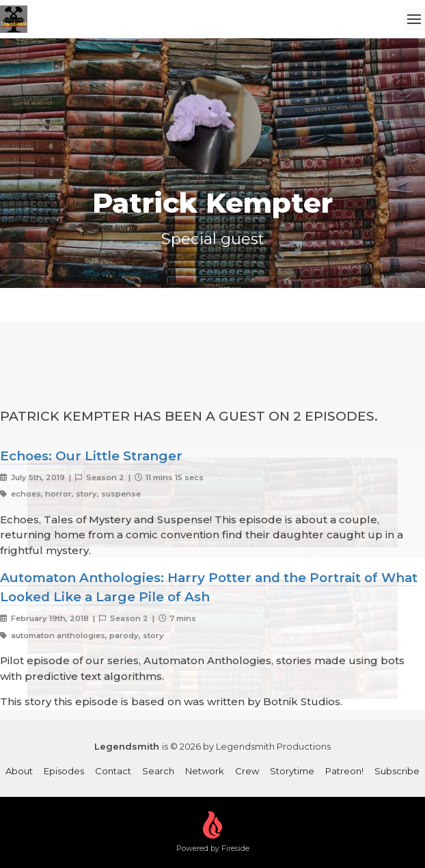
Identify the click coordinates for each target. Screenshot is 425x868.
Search (158, 771)
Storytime (292, 771)
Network (205, 771)
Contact (113, 771)
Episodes (64, 771)
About (19, 771)
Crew (247, 771)
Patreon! (344, 771)
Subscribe (397, 771)
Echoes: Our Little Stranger (91, 456)
